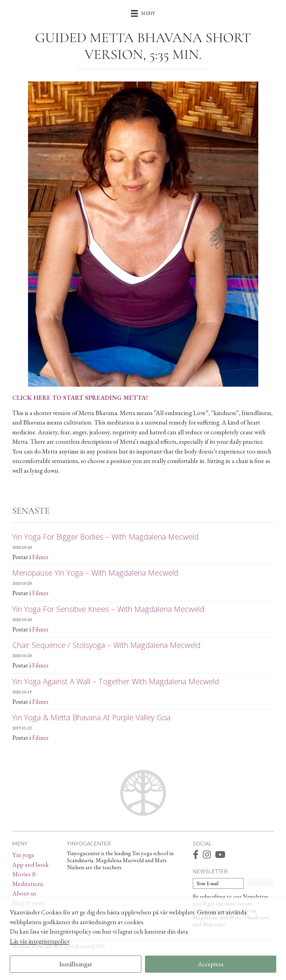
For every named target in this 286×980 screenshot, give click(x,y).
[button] (260, 883)
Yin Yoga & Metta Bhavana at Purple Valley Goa (91, 717)
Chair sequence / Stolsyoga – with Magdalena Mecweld (106, 645)
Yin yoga (23, 855)
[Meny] (143, 13)
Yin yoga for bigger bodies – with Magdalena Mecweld (105, 537)
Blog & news (28, 903)
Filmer (40, 557)
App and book (30, 864)
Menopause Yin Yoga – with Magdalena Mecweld (95, 573)
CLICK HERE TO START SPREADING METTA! (80, 398)
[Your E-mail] (218, 883)
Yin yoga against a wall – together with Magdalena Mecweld (116, 681)
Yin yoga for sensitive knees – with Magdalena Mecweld (108, 609)
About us (24, 893)
